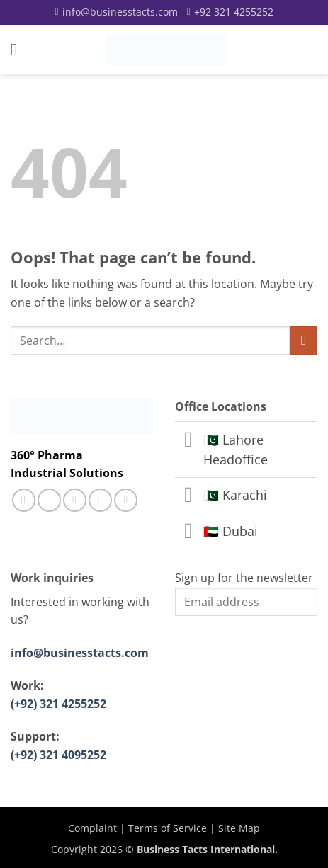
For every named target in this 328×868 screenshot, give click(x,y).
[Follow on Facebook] (24, 500)
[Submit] (304, 340)
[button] (19, 49)
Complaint (92, 828)
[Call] (230, 12)
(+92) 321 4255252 (58, 704)
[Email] (116, 12)
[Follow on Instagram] (49, 500)
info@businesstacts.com (80, 653)
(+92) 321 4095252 (58, 755)
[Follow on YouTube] (126, 500)
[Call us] (75, 500)
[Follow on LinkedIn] (100, 500)
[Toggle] (189, 441)
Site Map (239, 828)
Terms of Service (168, 828)
